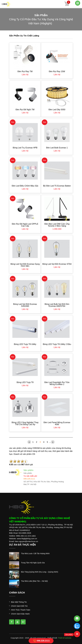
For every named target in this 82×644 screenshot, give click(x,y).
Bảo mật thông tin (19, 602)
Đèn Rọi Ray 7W (25, 71)
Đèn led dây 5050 (57, 110)
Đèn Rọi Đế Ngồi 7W (25, 110)
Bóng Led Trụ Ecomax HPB (25, 148)
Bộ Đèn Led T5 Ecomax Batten (57, 186)
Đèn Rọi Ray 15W (57, 71)
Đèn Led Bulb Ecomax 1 (57, 148)
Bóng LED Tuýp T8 (25, 382)
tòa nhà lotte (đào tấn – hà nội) (34, 581)
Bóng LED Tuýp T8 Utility (25, 344)
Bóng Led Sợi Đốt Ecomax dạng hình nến (25, 265)
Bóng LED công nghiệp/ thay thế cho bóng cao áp (25, 423)
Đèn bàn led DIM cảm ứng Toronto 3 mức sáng (57, 225)
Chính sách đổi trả (19, 606)
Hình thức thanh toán (21, 610)
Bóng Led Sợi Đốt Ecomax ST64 (57, 264)
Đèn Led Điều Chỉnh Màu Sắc (25, 186)
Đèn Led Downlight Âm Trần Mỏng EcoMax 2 (57, 383)
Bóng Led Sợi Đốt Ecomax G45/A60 (25, 305)
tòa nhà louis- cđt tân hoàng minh (35, 553)
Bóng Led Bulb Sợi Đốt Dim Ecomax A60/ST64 (57, 305)
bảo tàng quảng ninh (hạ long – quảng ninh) (39, 572)
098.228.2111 (41, 641)
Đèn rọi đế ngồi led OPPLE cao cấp (25, 225)
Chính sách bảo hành (20, 614)
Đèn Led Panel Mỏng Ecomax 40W (57, 423)
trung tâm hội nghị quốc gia (33, 563)
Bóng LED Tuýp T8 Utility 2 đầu (57, 344)
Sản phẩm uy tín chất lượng (24, 36)
